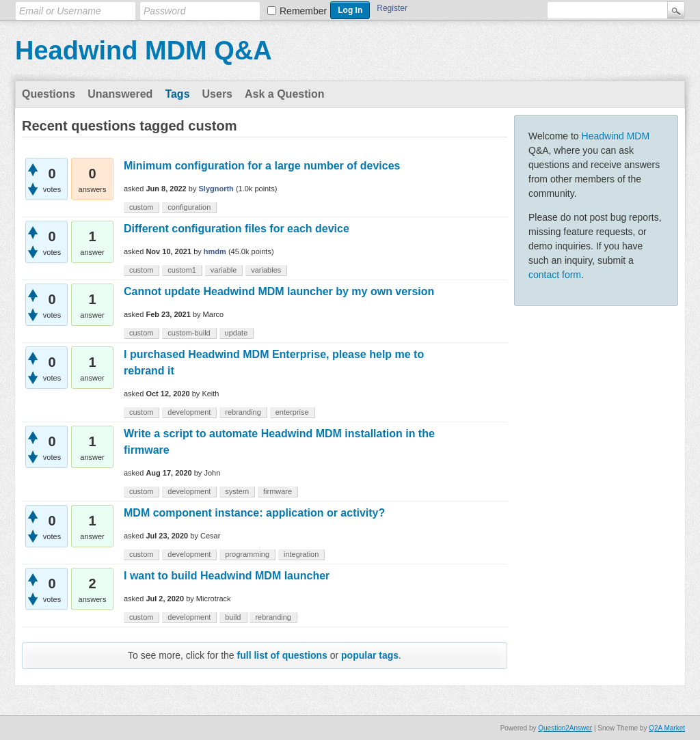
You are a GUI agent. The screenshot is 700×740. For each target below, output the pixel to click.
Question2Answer (565, 728)
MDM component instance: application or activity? (254, 513)
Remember (303, 11)
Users (217, 94)
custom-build (189, 333)
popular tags (370, 655)
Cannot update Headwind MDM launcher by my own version (279, 291)
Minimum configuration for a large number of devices (262, 166)
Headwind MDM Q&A (144, 51)
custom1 (182, 270)
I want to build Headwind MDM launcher (227, 576)
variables (266, 270)
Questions (49, 94)
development (189, 412)
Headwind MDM (616, 136)
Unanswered (120, 94)
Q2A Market (667, 728)
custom (141, 207)
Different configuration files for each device (237, 229)
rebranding (243, 412)
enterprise (292, 412)
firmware (278, 491)
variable (224, 270)
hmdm (215, 251)
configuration (189, 207)
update (237, 333)
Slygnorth (216, 189)
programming (247, 554)
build (233, 617)
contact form (555, 275)
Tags (177, 94)
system (237, 491)
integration (301, 554)
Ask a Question (284, 94)
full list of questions (282, 655)
